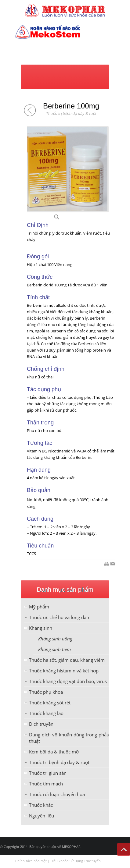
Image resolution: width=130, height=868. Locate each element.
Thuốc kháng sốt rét (50, 703)
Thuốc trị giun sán (48, 773)
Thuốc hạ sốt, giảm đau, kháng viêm (67, 660)
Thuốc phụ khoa (46, 692)
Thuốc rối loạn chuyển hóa (57, 794)
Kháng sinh (41, 628)
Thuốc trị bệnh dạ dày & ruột (59, 762)
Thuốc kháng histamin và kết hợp (64, 671)
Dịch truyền (41, 724)
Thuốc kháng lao (46, 713)
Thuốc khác (41, 805)
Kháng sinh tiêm (54, 649)
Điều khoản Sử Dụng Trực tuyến (76, 861)
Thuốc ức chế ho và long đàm (60, 617)
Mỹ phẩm (39, 607)
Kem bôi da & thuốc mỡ (54, 752)
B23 (64, 219)
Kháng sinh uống (55, 639)
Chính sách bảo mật (31, 861)
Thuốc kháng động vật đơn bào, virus (68, 681)
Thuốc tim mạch (46, 784)
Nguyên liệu (42, 816)
